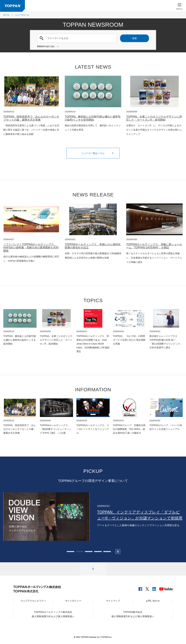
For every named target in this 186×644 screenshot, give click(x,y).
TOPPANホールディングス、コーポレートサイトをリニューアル (93, 429)
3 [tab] (89, 552)
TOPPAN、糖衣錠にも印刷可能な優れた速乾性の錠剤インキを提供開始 (93, 118)
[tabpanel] (93, 517)
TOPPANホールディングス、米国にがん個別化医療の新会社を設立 (93, 246)
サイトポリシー (73, 601)
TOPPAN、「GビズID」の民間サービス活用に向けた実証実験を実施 (129, 340)
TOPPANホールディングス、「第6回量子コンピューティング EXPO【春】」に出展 (56, 429)
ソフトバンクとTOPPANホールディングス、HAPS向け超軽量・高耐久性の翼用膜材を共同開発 (31, 248)
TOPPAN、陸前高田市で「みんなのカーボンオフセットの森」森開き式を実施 (31, 118)
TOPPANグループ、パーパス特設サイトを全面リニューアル (166, 427)
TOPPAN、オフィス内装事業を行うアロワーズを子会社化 (138, 515)
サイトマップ (113, 601)
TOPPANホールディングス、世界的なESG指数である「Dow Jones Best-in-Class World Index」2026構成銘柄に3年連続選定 (93, 344)
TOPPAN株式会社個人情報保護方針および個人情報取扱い (133, 614)
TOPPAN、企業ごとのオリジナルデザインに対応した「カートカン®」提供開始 (154, 118)
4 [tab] (98, 552)
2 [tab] (80, 552)
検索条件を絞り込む (48, 47)
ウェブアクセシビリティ (33, 601)
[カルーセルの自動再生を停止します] (118, 552)
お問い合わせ (153, 601)
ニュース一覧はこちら (98, 153)
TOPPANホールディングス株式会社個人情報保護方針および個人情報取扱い (53, 614)
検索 (135, 38)
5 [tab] (107, 552)
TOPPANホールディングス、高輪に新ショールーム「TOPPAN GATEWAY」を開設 (154, 246)
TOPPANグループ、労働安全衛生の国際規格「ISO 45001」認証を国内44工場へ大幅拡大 (129, 429)
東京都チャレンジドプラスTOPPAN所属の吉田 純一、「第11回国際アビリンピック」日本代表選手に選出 (166, 342)
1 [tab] (70, 552)
